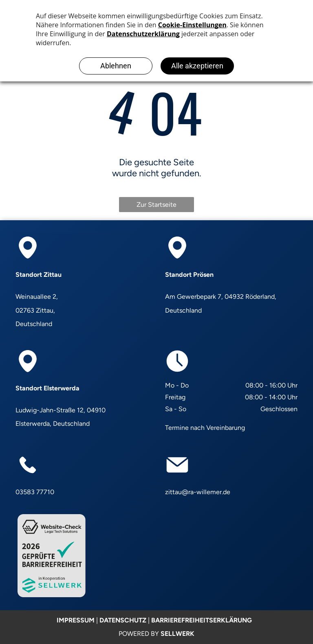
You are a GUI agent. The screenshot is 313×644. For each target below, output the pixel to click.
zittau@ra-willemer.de (198, 492)
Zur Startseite (156, 205)
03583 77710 (35, 492)
